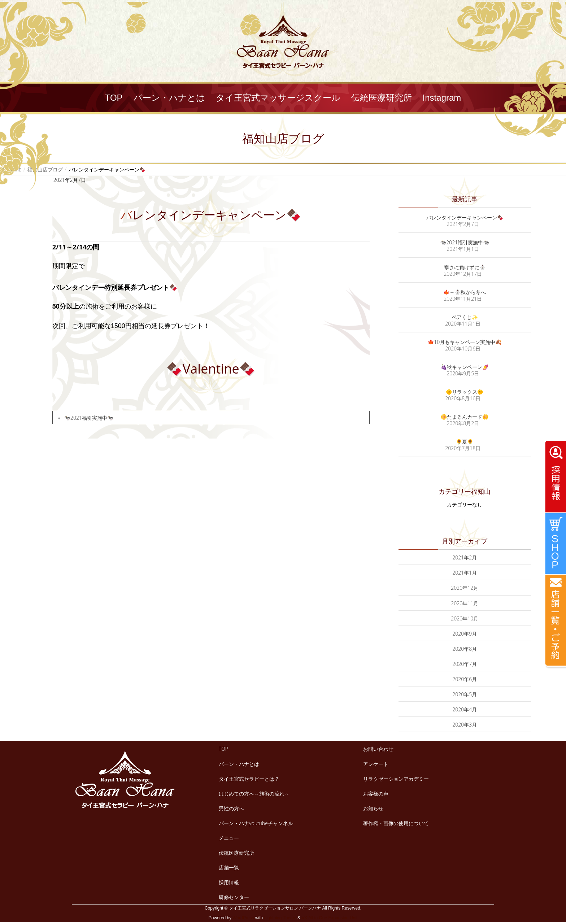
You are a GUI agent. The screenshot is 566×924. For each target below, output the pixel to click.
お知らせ (373, 808)
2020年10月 (465, 618)
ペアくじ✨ (465, 317)
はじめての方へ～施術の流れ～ (254, 794)
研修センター (234, 897)
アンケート (376, 764)
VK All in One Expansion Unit (329, 918)
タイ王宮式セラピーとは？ (249, 779)
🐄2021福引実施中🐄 (89, 418)
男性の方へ (231, 808)
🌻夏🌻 (465, 442)
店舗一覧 (229, 868)
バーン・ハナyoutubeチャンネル (256, 823)
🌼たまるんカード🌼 (465, 417)
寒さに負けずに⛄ (465, 267)
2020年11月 (465, 603)
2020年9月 (465, 634)
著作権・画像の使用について (396, 823)
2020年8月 (465, 649)
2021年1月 (465, 573)
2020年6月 (465, 679)
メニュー (229, 838)
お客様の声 (376, 794)
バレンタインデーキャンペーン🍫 (465, 217)
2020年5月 (465, 694)
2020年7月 (465, 664)
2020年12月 (465, 588)
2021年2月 (465, 557)
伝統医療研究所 (236, 853)
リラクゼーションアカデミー (396, 779)
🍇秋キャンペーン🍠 (465, 367)
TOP (223, 749)
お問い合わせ (378, 749)
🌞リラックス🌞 (465, 392)
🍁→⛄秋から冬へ (465, 292)
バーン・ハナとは (239, 764)
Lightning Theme (280, 918)
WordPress (243, 918)
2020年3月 (465, 725)
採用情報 (229, 882)
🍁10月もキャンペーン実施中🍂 (465, 342)
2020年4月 (465, 709)
